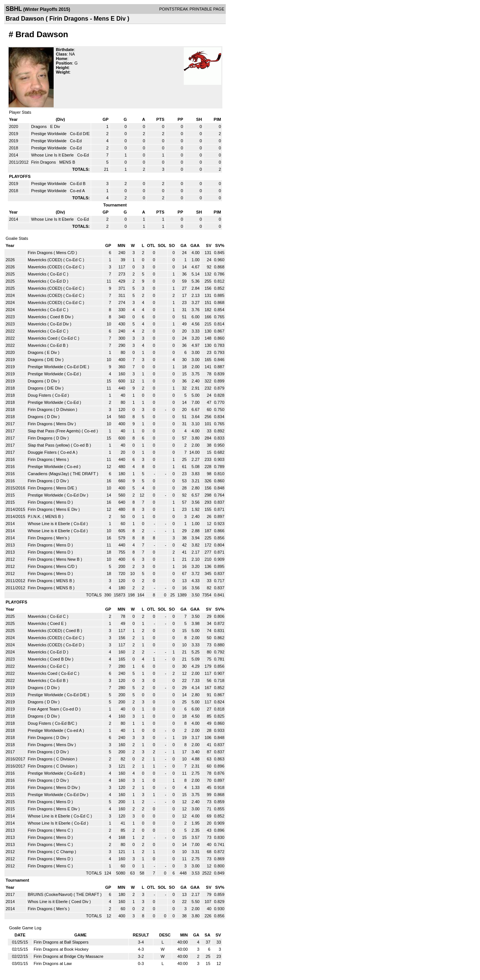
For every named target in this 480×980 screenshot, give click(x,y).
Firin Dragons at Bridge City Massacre (69, 956)
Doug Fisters (39, 395)
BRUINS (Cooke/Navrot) (50, 894)
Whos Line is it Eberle (48, 902)
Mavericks (37, 274)
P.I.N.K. (34, 516)
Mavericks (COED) (45, 260)
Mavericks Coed (43, 338)
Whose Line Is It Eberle (53, 155)
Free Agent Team (43, 709)
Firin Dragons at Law (53, 963)
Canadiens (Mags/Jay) (48, 474)
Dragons (40, 126)
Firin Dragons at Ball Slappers (61, 942)
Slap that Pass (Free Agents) (54, 431)
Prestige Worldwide (49, 134)
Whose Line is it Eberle (49, 524)
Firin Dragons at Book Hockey (61, 949)
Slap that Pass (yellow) (49, 445)
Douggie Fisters (42, 452)
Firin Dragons (44, 162)
